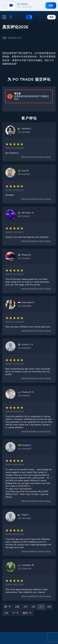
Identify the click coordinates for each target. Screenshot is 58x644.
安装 (51, 6)
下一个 (15, 613)
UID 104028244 (25, 449)
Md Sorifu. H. (28, 213)
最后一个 (27, 613)
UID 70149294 (24, 258)
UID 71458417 (24, 216)
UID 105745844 (25, 518)
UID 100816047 (25, 348)
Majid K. (25, 515)
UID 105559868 (25, 306)
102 (25, 607)
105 (49, 607)
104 (41, 607)
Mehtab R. (26, 129)
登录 (51, 17)
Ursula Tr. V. (27, 345)
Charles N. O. (28, 392)
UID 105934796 (25, 569)
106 (6, 613)
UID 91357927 (24, 174)
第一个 (8, 607)
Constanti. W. (28, 565)
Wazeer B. (26, 255)
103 (33, 607)
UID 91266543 (24, 396)
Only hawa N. (28, 303)
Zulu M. (25, 171)
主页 (4, 38)
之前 (17, 607)
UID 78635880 (24, 132)
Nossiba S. (26, 445)
